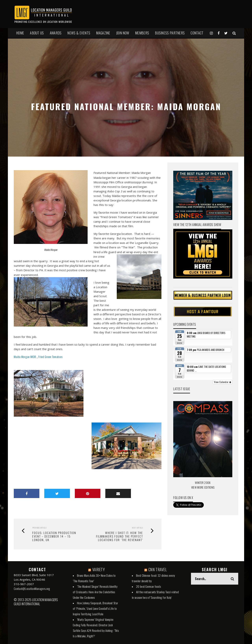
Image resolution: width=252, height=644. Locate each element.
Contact (197, 33)
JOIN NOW (123, 33)
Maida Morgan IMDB (25, 357)
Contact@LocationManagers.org (32, 589)
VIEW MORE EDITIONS (203, 487)
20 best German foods (148, 586)
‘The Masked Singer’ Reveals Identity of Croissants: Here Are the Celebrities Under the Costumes (95, 592)
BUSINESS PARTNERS (170, 33)
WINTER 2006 (203, 483)
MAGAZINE (103, 33)
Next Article (137, 528)
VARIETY (99, 569)
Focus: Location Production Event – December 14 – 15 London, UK (54, 536)
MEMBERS (142, 33)
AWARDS (56, 33)
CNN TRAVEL (158, 569)
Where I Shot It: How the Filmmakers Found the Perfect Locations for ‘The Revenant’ (120, 536)
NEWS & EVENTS (79, 33)
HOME (20, 33)
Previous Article (39, 528)
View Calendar (223, 382)
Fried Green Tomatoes (51, 357)
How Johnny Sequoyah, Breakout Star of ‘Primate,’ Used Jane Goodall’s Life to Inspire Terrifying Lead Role (95, 608)
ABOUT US (37, 33)
